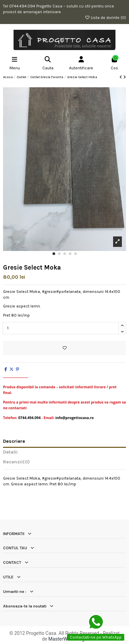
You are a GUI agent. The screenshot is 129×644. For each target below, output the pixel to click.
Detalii (10, 452)
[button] (54, 254)
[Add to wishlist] (64, 348)
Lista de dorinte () (105, 18)
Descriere (14, 441)
